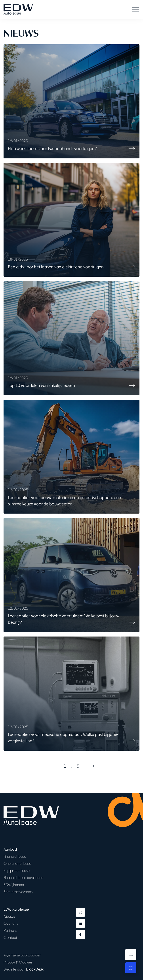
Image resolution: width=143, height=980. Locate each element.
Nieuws (9, 916)
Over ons (11, 923)
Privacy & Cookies (18, 962)
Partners (10, 930)
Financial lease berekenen (23, 877)
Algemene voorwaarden (22, 955)
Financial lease (15, 856)
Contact (10, 937)
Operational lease (17, 863)
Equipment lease (17, 870)
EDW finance (14, 884)
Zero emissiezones (18, 892)
